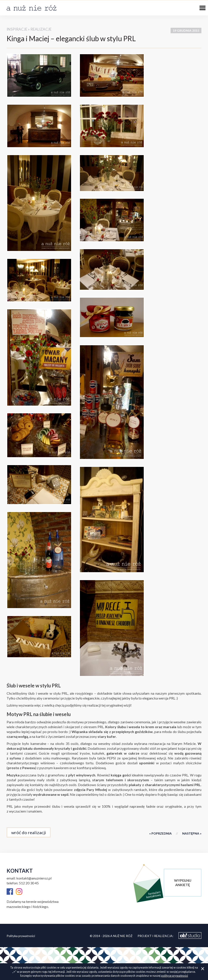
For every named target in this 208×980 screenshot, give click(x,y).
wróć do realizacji (29, 832)
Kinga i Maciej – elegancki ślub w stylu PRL (71, 38)
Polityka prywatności (21, 936)
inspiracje (17, 29)
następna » (192, 833)
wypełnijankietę (183, 883)
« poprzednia (160, 833)
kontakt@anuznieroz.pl (34, 878)
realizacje (41, 29)
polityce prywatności (175, 976)
